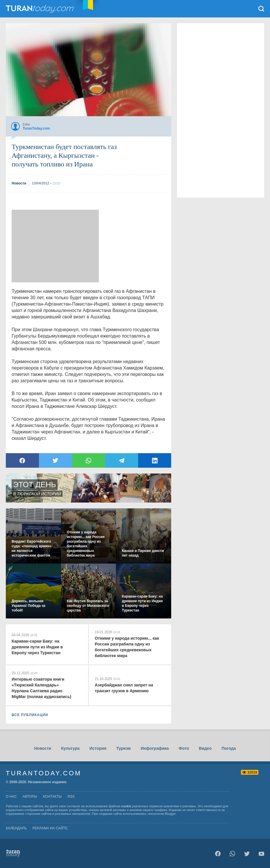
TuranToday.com (40, 9)
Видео (205, 748)
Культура (70, 748)
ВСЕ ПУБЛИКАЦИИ (30, 715)
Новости (43, 748)
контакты (52, 797)
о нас (11, 797)
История (98, 748)
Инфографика (155, 748)
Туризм (124, 748)
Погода (229, 748)
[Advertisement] (55, 246)
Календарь (16, 828)
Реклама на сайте (50, 828)
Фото (184, 748)
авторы (30, 797)
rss (71, 797)
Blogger (170, 814)
